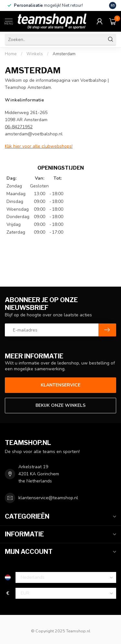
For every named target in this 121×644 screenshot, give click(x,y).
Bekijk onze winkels (60, 405)
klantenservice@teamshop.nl (48, 498)
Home (11, 54)
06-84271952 (19, 127)
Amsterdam (64, 54)
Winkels (35, 54)
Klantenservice (60, 385)
